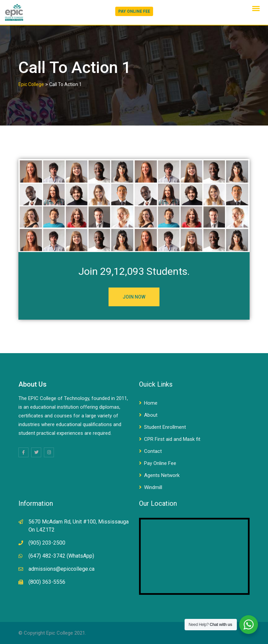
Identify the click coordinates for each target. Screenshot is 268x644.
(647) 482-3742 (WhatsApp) (61, 556)
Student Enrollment (165, 427)
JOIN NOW (134, 297)
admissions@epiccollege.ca (61, 569)
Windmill (153, 487)
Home (151, 403)
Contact (153, 451)
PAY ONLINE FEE (134, 11)
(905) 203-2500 (47, 543)
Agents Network (162, 475)
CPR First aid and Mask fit (172, 439)
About (151, 415)
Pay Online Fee (160, 463)
